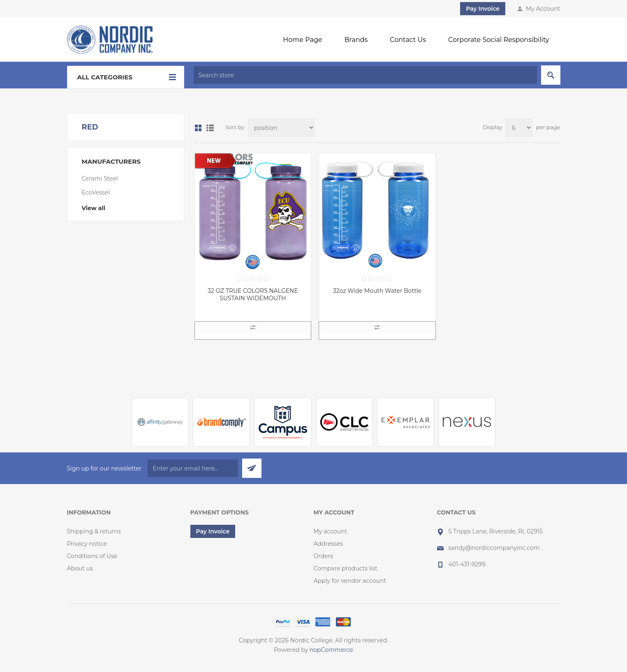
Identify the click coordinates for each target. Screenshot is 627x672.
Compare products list (346, 568)
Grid (198, 128)
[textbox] (365, 75)
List (210, 128)
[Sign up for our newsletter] (193, 468)
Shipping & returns (94, 531)
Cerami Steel (100, 178)
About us (80, 568)
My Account (543, 9)
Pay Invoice (483, 9)
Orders (324, 556)
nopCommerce (331, 650)
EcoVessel (96, 192)
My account (331, 531)
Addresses (329, 544)
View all (94, 208)
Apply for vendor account (350, 581)
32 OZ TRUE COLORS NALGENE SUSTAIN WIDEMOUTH (253, 294)
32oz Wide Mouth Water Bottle (377, 291)
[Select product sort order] (281, 128)
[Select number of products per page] (519, 128)
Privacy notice (87, 544)
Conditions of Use (92, 556)
